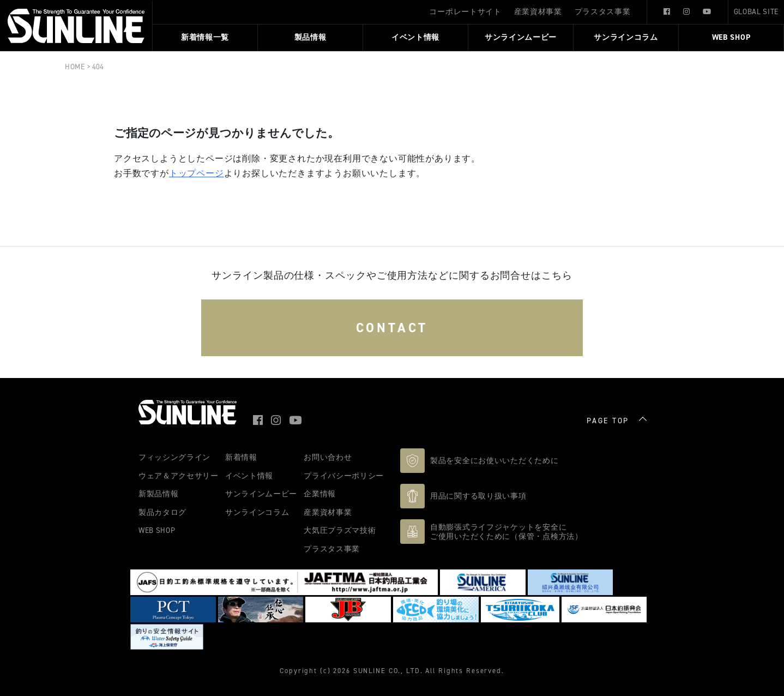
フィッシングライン (174, 457)
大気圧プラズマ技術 (340, 530)
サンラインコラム (626, 38)
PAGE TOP (608, 421)
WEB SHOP (731, 38)
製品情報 (310, 38)
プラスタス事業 (603, 11)
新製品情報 (158, 494)
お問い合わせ (328, 457)
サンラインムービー (521, 38)
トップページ (197, 173)
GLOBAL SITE (756, 11)
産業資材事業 (538, 11)
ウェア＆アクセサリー (179, 476)
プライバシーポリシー (344, 476)
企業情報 (320, 494)
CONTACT (392, 328)
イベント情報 (415, 38)
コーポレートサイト (465, 11)
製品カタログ (162, 512)
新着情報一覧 (205, 38)
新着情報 (241, 457)
